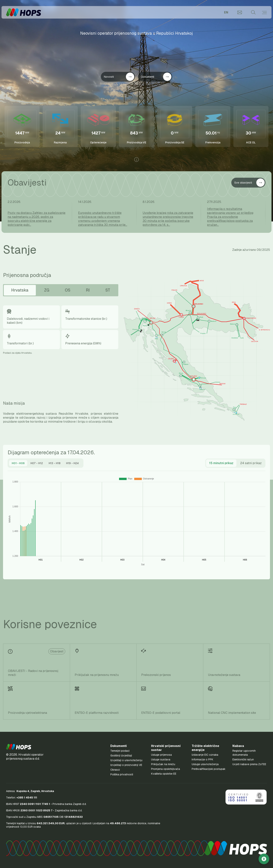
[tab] (18, 463)
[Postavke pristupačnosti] (264, 859)
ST (108, 290)
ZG (47, 290)
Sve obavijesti (249, 183)
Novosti (119, 77)
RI (88, 290)
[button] (19, 747)
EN (226, 12)
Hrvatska (20, 290)
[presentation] (18, 463)
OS (68, 290)
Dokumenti (156, 77)
